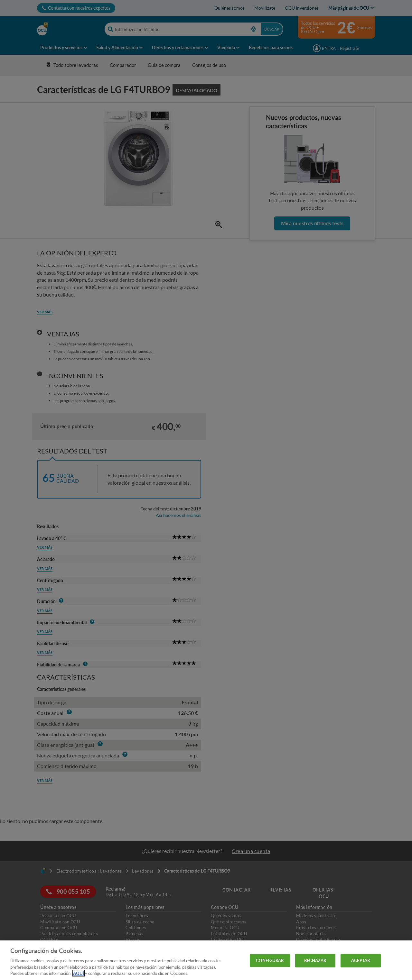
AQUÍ (79, 973)
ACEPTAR (360, 960)
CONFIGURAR (270, 960)
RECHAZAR (315, 960)
